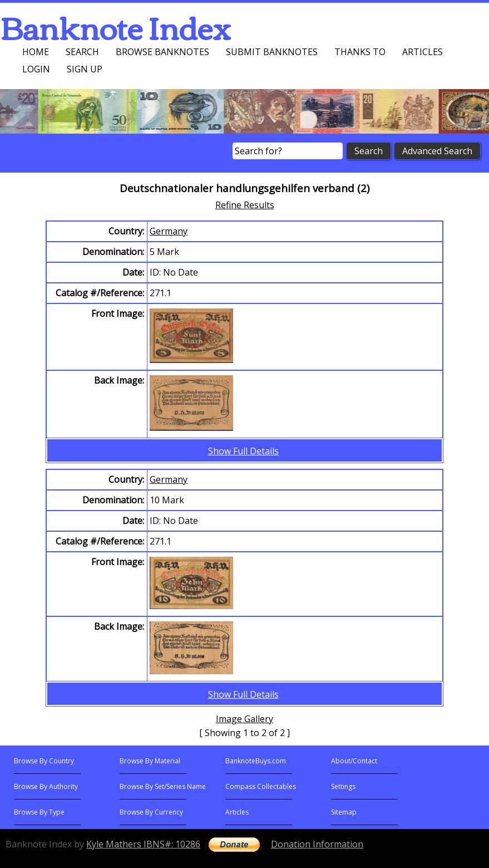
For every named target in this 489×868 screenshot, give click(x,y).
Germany (169, 231)
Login (36, 69)
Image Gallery (244, 719)
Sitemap (344, 812)
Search (82, 52)
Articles (423, 52)
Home (36, 52)
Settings (343, 786)
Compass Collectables (261, 786)
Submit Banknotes (272, 52)
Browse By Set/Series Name (163, 786)
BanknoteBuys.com (256, 761)
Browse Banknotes (162, 52)
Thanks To (360, 52)
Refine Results (245, 205)
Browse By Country (44, 761)
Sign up (85, 69)
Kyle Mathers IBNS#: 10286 (143, 844)
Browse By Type (39, 812)
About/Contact (354, 761)
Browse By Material (150, 761)
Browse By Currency (151, 812)
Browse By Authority (46, 786)
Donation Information (317, 844)
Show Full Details (243, 451)
